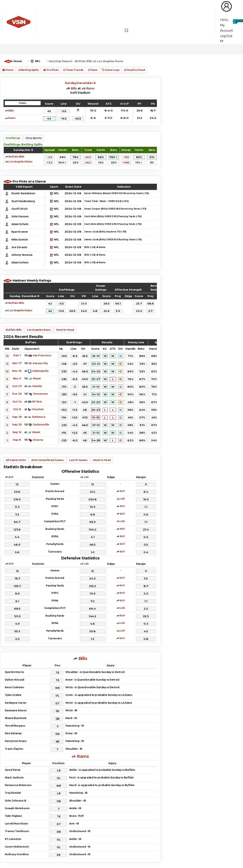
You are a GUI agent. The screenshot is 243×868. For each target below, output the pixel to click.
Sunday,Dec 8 (23, 150)
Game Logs (111, 70)
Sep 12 (17, 432)
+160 (126, 162)
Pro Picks (51, 70)
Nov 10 (17, 371)
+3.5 (49, 162)
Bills (74, 88)
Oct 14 (17, 401)
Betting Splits (28, 70)
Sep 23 (17, 424)
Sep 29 (17, 417)
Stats (93, 70)
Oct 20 (17, 394)
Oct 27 (17, 386)
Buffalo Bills (16, 157)
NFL (38, 61)
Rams (90, 88)
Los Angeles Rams (20, 162)
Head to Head (134, 70)
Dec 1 (17, 355)
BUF (11, 477)
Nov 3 (17, 378)
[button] (127, 30)
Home (18, 61)
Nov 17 (17, 363)
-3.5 (49, 157)
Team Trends (73, 70)
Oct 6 (17, 409)
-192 (126, 157)
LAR (86, 477)
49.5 (88, 157)
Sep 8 (17, 440)
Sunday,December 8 (80, 83)
